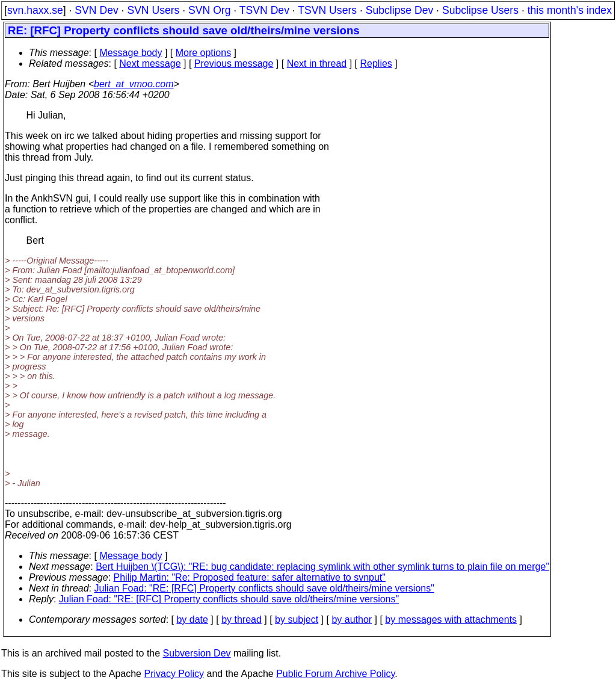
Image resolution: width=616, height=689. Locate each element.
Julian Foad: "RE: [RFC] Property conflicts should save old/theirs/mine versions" (264, 588)
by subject (297, 619)
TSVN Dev (264, 10)
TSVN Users (327, 10)
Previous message (234, 63)
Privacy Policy (174, 674)
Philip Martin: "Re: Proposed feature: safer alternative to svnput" (250, 577)
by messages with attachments (451, 619)
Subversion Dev (197, 653)
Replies (376, 63)
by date (192, 619)
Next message (150, 63)
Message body (131, 53)
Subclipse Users (480, 10)
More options (204, 53)
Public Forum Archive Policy (335, 674)
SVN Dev (96, 10)
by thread (242, 619)
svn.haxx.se (35, 10)
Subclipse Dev (399, 10)
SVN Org (209, 10)
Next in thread (317, 63)
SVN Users (153, 10)
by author (352, 619)
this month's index (570, 10)
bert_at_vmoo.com (134, 84)
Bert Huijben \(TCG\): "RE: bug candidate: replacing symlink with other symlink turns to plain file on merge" (322, 567)
